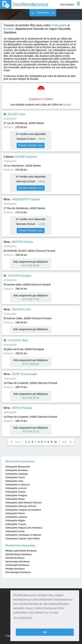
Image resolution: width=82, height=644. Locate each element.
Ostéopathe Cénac (15, 531)
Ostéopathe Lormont (16, 488)
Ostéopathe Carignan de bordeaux (23, 510)
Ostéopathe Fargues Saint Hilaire (23, 538)
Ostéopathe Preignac (16, 495)
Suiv (64, 442)
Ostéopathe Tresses (16, 524)
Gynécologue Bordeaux (18, 561)
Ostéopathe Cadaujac (17, 474)
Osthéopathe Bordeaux (17, 565)
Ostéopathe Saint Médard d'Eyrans (23, 503)
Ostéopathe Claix (14, 481)
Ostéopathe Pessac (15, 492)
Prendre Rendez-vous (31, 145)
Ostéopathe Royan (15, 499)
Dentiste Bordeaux (15, 558)
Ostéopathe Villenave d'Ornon (21, 506)
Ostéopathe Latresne (16, 517)
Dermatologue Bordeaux (18, 572)
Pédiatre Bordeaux (15, 569)
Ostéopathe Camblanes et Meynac (23, 535)
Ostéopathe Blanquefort (18, 467)
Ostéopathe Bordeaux (17, 470)
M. (14, 114)
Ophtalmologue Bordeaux (19, 554)
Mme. (22, 199)
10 (55, 442)
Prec (18, 442)
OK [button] (45, 632)
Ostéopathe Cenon (15, 477)
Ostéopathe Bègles (15, 520)
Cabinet (20, 157)
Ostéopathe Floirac (15, 513)
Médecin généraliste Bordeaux (21, 551)
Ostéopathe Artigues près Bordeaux (24, 528)
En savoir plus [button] (23, 618)
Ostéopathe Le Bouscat (18, 485)
